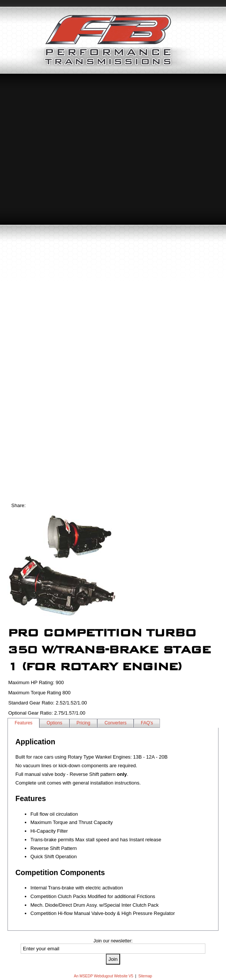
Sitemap (145, 976)
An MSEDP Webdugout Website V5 (104, 976)
